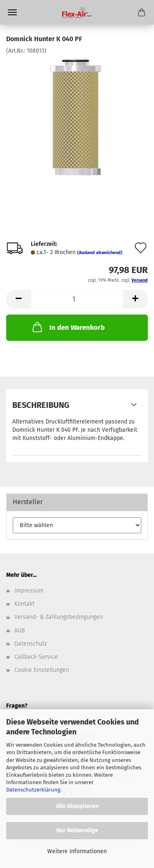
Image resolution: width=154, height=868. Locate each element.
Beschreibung (41, 405)
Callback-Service (36, 657)
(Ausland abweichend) (100, 253)
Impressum (29, 591)
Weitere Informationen (77, 851)
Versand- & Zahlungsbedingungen (59, 617)
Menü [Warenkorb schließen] (12, 12)
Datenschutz (31, 644)
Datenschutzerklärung (33, 790)
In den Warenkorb (68, 327)
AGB (20, 631)
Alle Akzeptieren (77, 806)
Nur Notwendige (77, 830)
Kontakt (24, 604)
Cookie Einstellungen (42, 670)
